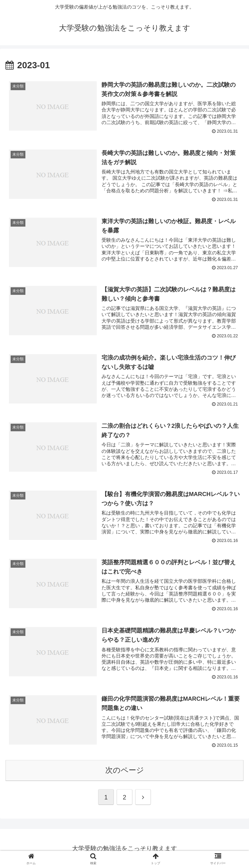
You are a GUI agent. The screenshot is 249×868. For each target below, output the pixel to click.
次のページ (125, 769)
